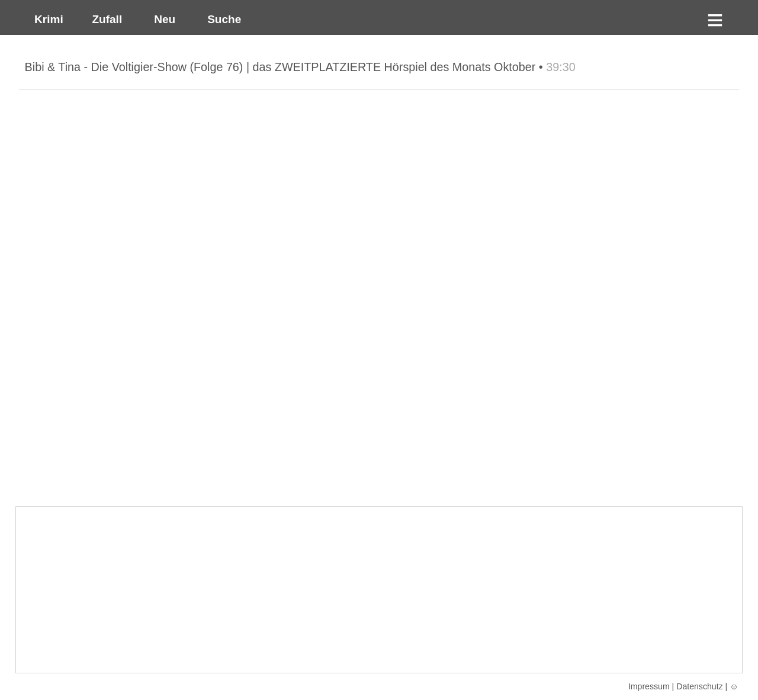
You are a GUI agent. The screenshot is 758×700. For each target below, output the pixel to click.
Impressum (649, 686)
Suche (221, 19)
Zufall (106, 19)
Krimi (45, 19)
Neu (163, 19)
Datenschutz (699, 686)
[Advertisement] (379, 590)
